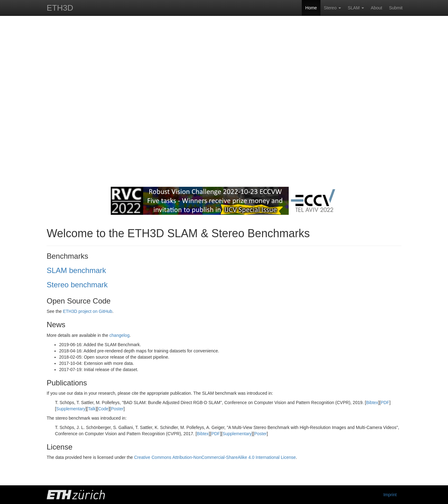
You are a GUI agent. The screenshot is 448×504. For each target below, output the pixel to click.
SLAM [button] (356, 8)
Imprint (390, 495)
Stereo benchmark (77, 285)
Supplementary (71, 409)
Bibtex (372, 403)
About (377, 8)
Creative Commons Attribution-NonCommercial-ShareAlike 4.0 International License (215, 457)
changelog (120, 335)
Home (311, 8)
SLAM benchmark (76, 270)
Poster (117, 409)
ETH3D (60, 8)
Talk (92, 409)
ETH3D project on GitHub (88, 311)
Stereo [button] (332, 8)
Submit (396, 8)
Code (103, 409)
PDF (385, 403)
